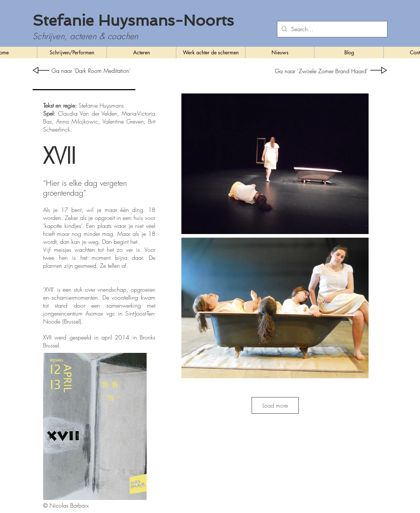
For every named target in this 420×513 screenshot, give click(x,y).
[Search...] (331, 29)
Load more (275, 405)
